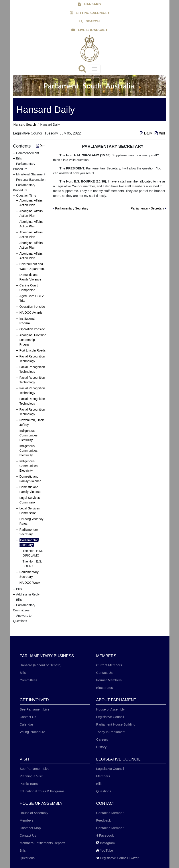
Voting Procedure (32, 732)
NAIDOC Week (30, 583)
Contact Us (104, 673)
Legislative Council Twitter (117, 858)
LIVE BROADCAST (89, 30)
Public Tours (29, 784)
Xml (160, 133)
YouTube (105, 850)
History (101, 747)
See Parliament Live (35, 709)
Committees (29, 680)
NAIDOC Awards (31, 313)
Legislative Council (110, 717)
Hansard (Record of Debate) (41, 665)
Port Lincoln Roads (33, 350)
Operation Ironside (32, 307)
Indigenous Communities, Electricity (29, 435)
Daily (146, 133)
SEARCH (90, 21)
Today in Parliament (111, 732)
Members (103, 776)
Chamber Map (30, 828)
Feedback (104, 820)
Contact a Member (110, 813)
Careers (102, 739)
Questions (104, 791)
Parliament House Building (116, 724)
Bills (23, 673)
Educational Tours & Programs (42, 791)
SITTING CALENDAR (90, 13)
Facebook (105, 835)
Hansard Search (25, 125)
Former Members (109, 680)
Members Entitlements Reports (43, 843)
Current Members (109, 665)
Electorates (105, 688)
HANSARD (89, 4)
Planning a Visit (31, 776)
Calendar (27, 724)
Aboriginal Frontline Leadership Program (33, 340)
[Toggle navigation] (94, 69)
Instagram (106, 843)
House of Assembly (110, 709)
